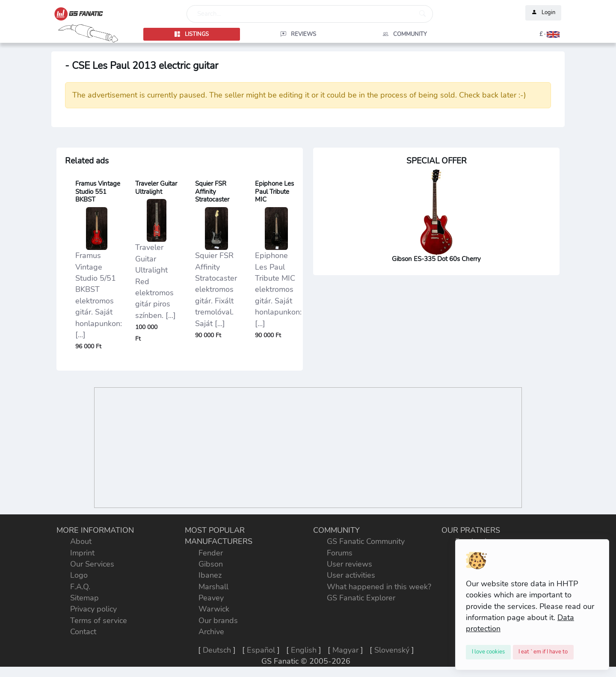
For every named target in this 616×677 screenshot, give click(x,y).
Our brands (218, 621)
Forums (340, 553)
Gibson (211, 564)
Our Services (92, 564)
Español (261, 650)
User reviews (349, 564)
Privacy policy (93, 609)
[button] (511, 34)
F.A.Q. (80, 587)
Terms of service (99, 621)
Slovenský (392, 650)
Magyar (345, 650)
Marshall (213, 587)
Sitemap (84, 598)
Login (543, 13)
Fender (211, 553)
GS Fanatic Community (366, 541)
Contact (83, 632)
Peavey (211, 598)
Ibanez (210, 575)
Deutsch (217, 650)
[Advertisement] (308, 448)
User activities (351, 575)
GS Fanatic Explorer (361, 598)
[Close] (488, 652)
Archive (211, 632)
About (81, 541)
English (304, 650)
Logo (79, 575)
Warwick (214, 609)
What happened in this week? (379, 587)
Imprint (82, 553)
